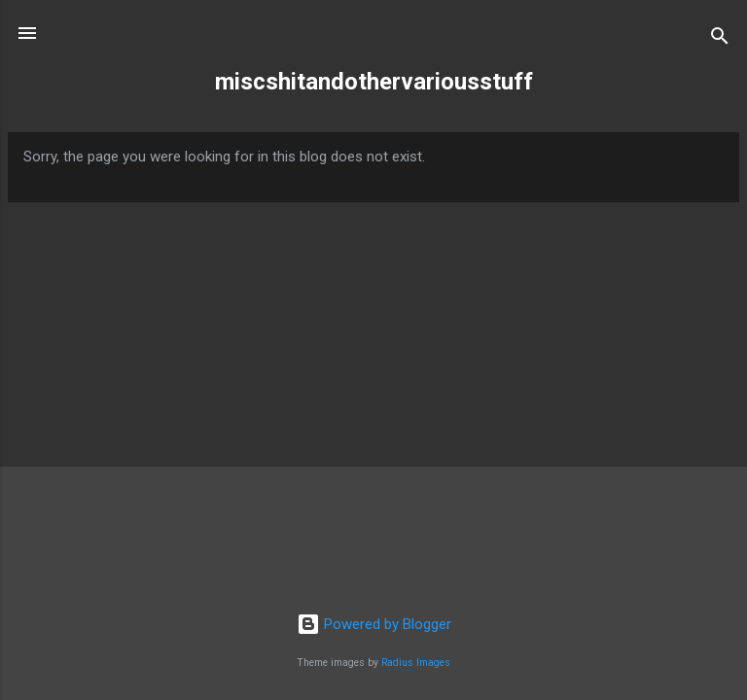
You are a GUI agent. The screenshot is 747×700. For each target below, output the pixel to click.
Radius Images (416, 663)
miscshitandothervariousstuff (374, 82)
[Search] (720, 39)
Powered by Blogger (374, 624)
